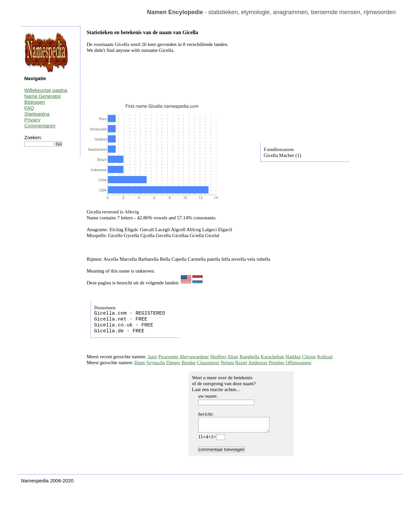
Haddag (293, 357)
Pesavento (168, 357)
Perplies (277, 363)
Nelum (227, 363)
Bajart (241, 363)
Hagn (140, 363)
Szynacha (156, 363)
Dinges (173, 363)
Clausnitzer (208, 363)
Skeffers (218, 357)
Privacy (32, 120)
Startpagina (37, 114)
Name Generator (43, 96)
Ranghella (250, 357)
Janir (152, 357)
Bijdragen (35, 102)
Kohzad (325, 357)
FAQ (29, 108)
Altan (233, 357)
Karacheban (272, 357)
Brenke (189, 363)
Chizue (309, 357)
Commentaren (40, 126)
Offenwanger (299, 363)
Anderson (258, 363)
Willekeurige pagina (46, 90)
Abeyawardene (194, 357)
